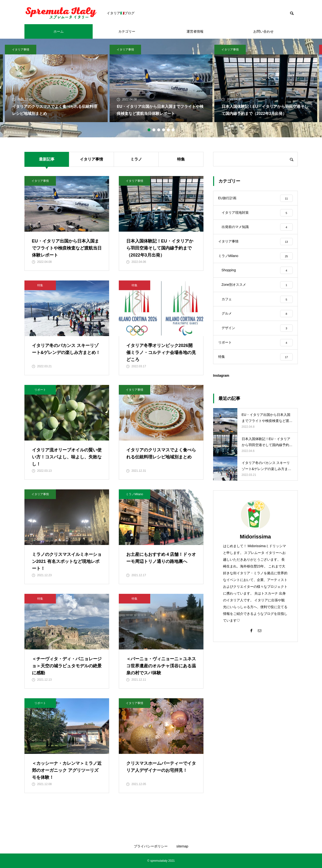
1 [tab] (149, 130)
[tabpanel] (161, 83)
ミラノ (136, 159)
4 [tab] (164, 130)
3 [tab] (159, 130)
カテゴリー (127, 31)
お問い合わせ (263, 31)
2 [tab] (154, 130)
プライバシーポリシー (151, 846)
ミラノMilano (134, 494)
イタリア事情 (21, 50)
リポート (40, 390)
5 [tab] (168, 130)
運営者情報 (195, 31)
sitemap (182, 846)
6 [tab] (173, 130)
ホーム (59, 31)
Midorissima (255, 538)
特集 (181, 159)
